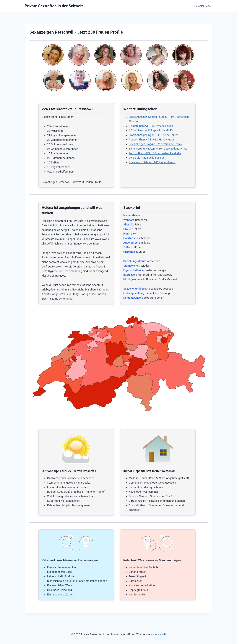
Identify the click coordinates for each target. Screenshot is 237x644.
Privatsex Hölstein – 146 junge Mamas (152, 162)
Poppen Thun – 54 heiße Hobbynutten (152, 139)
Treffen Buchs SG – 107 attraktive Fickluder (155, 153)
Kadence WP (158, 634)
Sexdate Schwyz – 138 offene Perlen (151, 126)
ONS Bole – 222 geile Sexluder (147, 158)
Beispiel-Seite (203, 6)
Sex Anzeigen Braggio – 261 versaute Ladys (155, 144)
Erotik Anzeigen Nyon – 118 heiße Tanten (154, 135)
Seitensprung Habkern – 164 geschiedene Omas (158, 149)
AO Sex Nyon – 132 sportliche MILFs (151, 130)
